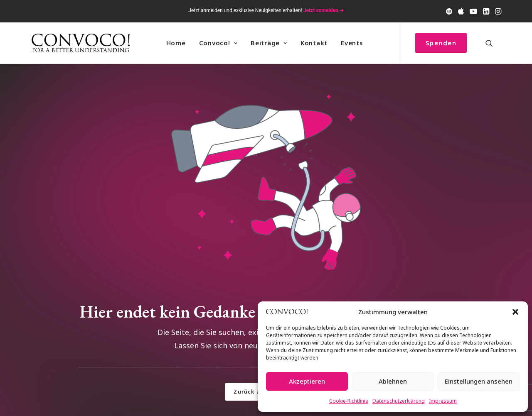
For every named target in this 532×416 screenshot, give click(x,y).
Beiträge (269, 43)
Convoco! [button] (218, 43)
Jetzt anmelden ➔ (324, 10)
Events (352, 43)
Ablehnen (393, 381)
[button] (515, 312)
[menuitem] (449, 11)
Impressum (443, 401)
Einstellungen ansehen (479, 381)
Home (176, 43)
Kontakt (314, 43)
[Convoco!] (81, 43)
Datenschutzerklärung (399, 401)
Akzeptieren (307, 381)
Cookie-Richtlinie (349, 401)
